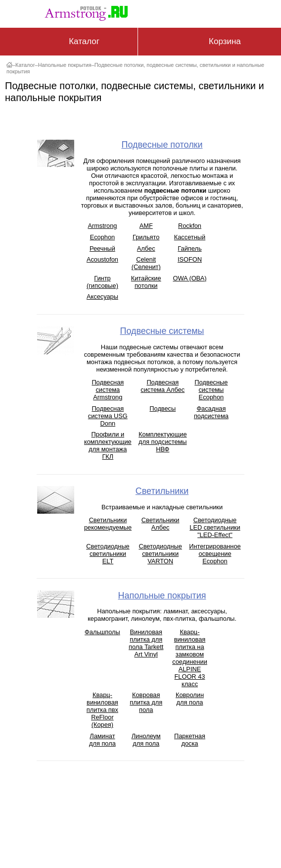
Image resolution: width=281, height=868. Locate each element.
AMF (146, 226)
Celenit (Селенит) (146, 263)
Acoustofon (102, 259)
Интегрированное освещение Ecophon (215, 554)
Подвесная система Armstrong (108, 390)
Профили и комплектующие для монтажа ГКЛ (108, 445)
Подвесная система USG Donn (108, 416)
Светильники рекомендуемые (108, 524)
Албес (146, 248)
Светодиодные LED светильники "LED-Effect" (215, 527)
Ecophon (103, 237)
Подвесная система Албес (163, 386)
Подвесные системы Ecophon (211, 390)
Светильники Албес (161, 524)
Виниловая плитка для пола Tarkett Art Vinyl (146, 643)
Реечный (102, 248)
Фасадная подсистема (211, 412)
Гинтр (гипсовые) (102, 282)
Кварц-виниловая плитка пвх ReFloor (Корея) (102, 710)
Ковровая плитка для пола (146, 702)
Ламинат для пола (102, 740)
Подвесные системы (162, 331)
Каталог (25, 65)
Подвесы (163, 408)
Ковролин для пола (190, 699)
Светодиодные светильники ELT (108, 554)
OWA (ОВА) (189, 278)
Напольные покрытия (65, 65)
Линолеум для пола (146, 740)
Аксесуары (102, 297)
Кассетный (190, 237)
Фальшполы (102, 632)
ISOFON (190, 259)
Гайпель (189, 248)
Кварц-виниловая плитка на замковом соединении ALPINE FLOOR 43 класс (190, 658)
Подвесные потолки (162, 145)
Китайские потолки (146, 282)
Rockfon (190, 226)
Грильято (146, 237)
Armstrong (102, 226)
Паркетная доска (190, 740)
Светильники (162, 491)
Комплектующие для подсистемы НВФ (163, 442)
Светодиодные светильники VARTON (160, 554)
